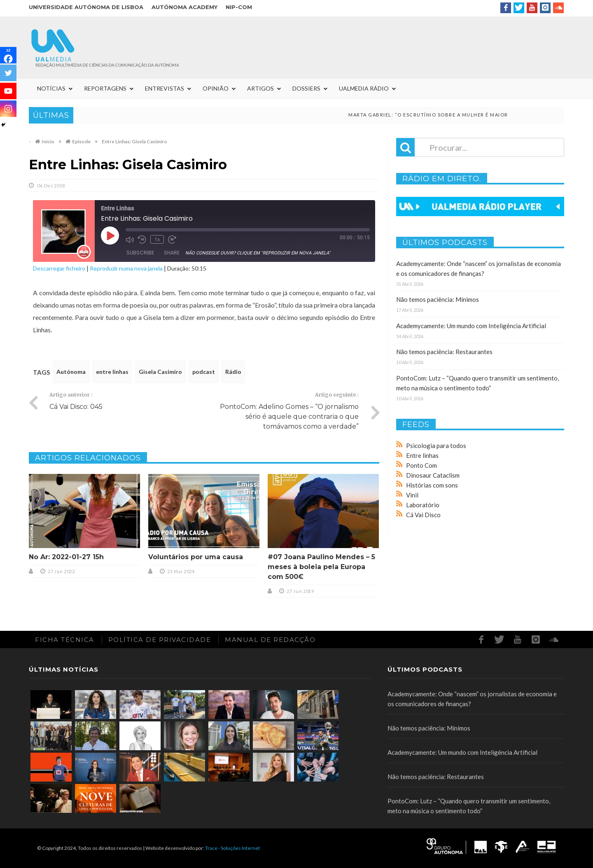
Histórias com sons (432, 485)
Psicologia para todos (436, 446)
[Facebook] (8, 55)
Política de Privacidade (160, 640)
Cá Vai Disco (423, 515)
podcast (204, 372)
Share (172, 253)
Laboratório (423, 505)
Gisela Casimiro (160, 372)
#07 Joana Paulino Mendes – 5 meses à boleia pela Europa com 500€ (321, 567)
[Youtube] (8, 91)
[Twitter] (8, 73)
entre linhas (112, 372)
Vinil (412, 495)
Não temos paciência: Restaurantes (444, 352)
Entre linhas (422, 455)
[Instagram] (8, 109)
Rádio (233, 372)
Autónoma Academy (184, 7)
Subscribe (140, 253)
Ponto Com (421, 465)
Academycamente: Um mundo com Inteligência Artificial (471, 326)
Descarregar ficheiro (59, 268)
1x (157, 239)
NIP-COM (239, 7)
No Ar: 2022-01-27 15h (66, 557)
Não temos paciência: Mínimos (438, 299)
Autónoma (71, 372)
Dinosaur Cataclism (433, 475)
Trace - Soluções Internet (232, 848)
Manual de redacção (270, 640)
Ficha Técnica (65, 640)
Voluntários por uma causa (196, 557)
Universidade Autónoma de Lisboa (86, 7)
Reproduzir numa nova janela (126, 268)
